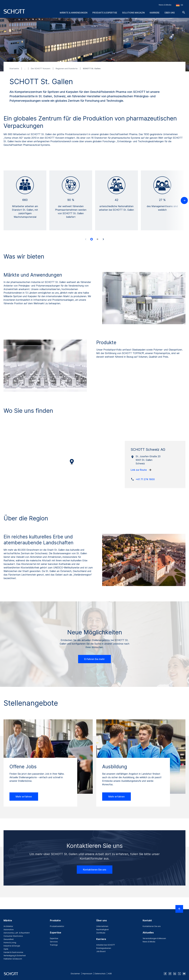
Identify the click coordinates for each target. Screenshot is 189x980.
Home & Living (10, 943)
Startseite (14, 69)
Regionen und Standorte (67, 69)
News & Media (165, 5)
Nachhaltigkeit (102, 930)
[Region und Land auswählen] (180, 5)
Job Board (101, 951)
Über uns (170, 13)
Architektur (8, 926)
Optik (6, 949)
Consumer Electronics (13, 936)
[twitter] (179, 974)
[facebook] (165, 974)
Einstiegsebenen (104, 948)
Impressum (87, 974)
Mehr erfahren (24, 797)
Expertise (54, 938)
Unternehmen (102, 926)
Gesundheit (9, 939)
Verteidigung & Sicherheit (15, 956)
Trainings (54, 945)
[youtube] (184, 974)
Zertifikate (101, 933)
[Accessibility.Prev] (86, 239)
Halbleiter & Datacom (13, 959)
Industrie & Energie (12, 946)
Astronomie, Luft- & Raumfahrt (17, 933)
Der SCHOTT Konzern (41, 69)
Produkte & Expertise (105, 13)
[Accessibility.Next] (103, 239)
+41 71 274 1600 (145, 479)
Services (54, 942)
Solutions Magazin (133, 13)
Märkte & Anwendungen (74, 13)
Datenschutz (100, 974)
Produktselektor (57, 926)
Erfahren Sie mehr (94, 659)
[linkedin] (175, 974)
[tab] (92, 239)
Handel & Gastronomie (13, 952)
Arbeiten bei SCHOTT (106, 945)
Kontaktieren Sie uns (95, 870)
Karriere (155, 13)
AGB (110, 974)
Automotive (9, 930)
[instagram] (170, 974)
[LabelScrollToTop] (179, 909)
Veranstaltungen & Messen (154, 938)
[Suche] (184, 12)
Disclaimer (75, 974)
